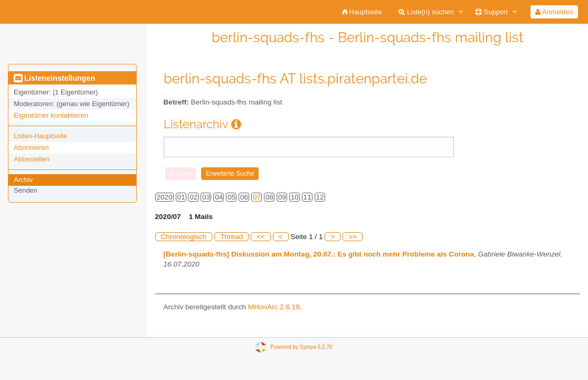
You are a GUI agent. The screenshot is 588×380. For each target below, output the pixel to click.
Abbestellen (32, 159)
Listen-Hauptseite (40, 136)
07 (257, 197)
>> (353, 237)
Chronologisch (184, 237)
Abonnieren (31, 148)
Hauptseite (362, 12)
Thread (231, 237)
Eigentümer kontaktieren (51, 115)
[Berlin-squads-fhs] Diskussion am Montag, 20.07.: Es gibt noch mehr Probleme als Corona (319, 254)
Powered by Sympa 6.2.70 (301, 346)
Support (491, 12)
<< (261, 237)
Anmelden (554, 12)
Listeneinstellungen (54, 78)
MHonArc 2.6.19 (274, 307)
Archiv (23, 180)
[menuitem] (362, 12)
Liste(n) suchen (426, 12)
